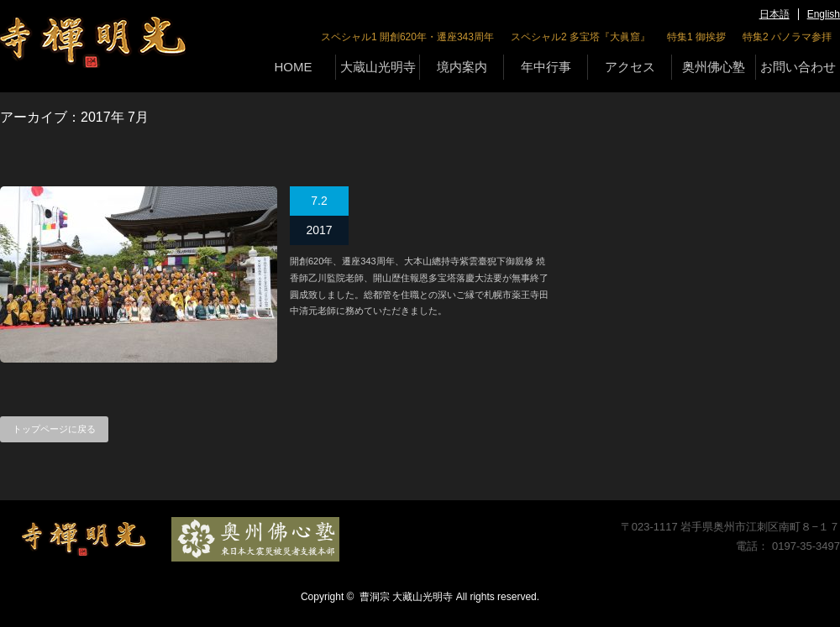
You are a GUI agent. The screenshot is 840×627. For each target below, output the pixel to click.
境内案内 (462, 67)
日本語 (774, 14)
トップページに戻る (54, 429)
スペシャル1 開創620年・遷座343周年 (407, 37)
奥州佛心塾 (714, 67)
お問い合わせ (798, 67)
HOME (294, 67)
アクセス (630, 67)
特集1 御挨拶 (696, 37)
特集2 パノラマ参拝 (787, 37)
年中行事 (546, 67)
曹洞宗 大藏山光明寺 (406, 597)
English (824, 14)
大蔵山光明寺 (378, 67)
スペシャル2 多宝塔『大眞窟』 (580, 37)
